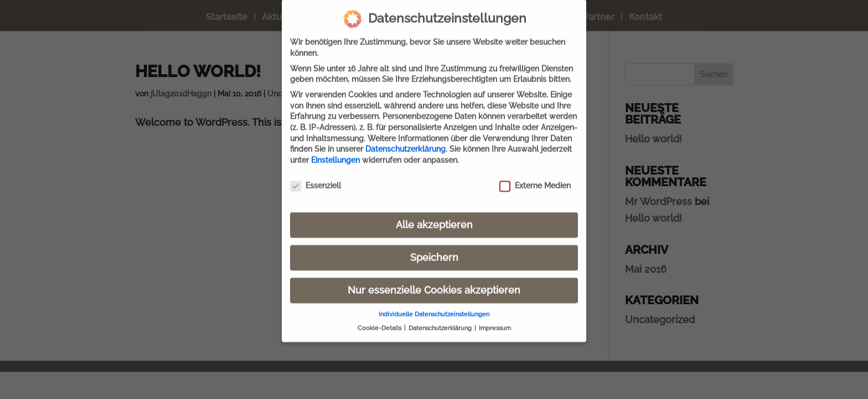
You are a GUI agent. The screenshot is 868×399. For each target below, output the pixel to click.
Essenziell (316, 178)
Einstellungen (335, 152)
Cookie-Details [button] (380, 320)
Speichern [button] (434, 249)
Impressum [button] (495, 320)
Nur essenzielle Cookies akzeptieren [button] (434, 282)
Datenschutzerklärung (405, 141)
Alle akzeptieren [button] (434, 217)
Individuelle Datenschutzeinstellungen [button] (434, 306)
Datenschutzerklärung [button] (441, 320)
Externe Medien (535, 178)
